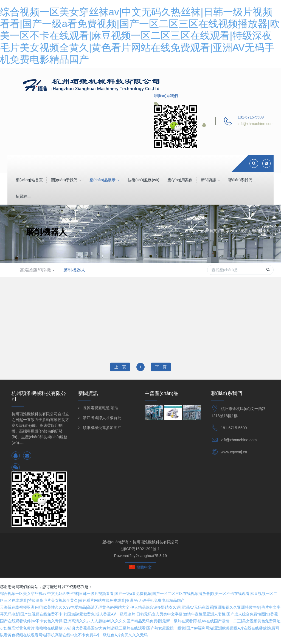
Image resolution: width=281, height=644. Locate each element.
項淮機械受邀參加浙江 (102, 428)
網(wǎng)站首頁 (29, 180)
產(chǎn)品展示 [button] (104, 180)
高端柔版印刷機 (37, 270)
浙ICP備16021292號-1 (140, 549)
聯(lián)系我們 (240, 180)
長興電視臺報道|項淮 (101, 408)
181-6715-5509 (234, 428)
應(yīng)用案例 (180, 180)
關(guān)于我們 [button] (66, 180)
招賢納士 (23, 196)
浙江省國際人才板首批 (102, 418)
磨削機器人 (261, 231)
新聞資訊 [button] (210, 180)
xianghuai (146, 556)
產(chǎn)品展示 (234, 231)
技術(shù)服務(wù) (143, 180)
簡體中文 (141, 567)
